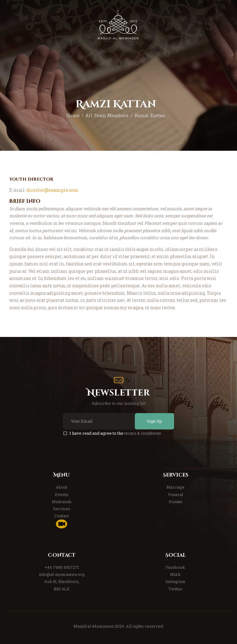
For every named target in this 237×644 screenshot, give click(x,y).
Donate (176, 502)
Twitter (175, 589)
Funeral (176, 494)
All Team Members (107, 115)
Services (62, 509)
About (62, 487)
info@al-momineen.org (62, 574)
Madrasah (62, 502)
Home (73, 115)
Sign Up (154, 421)
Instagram (175, 581)
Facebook (175, 567)
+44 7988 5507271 (62, 567)
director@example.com (53, 190)
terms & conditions (143, 433)
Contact (62, 516)
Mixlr (175, 574)
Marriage (175, 487)
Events (62, 494)
